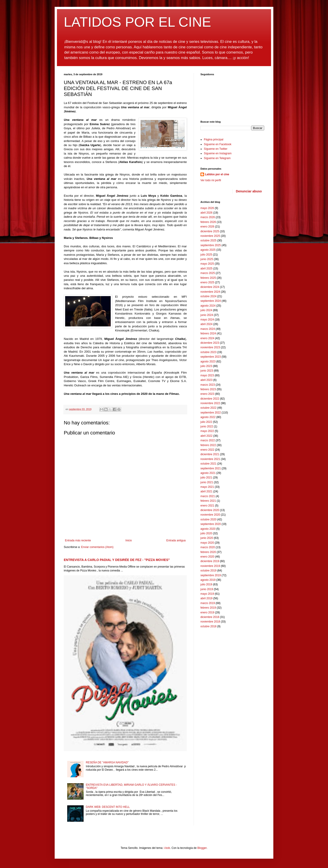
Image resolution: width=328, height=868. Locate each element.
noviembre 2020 (210, 515)
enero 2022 (207, 450)
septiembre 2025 (211, 245)
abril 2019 (206, 598)
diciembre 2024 (210, 287)
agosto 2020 (208, 529)
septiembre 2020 (211, 524)
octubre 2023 (208, 352)
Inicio (129, 540)
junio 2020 (207, 538)
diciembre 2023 (210, 343)
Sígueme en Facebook (218, 144)
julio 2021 (206, 478)
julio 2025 (206, 255)
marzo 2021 (208, 496)
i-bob (167, 848)
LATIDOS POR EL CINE (137, 22)
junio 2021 (207, 482)
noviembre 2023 (210, 347)
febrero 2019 (208, 608)
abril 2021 (206, 491)
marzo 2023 (208, 385)
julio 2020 (206, 533)
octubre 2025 (208, 240)
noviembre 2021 (210, 459)
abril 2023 (206, 380)
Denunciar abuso (249, 191)
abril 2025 (206, 269)
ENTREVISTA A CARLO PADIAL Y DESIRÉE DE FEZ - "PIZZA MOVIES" (117, 560)
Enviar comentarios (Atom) (97, 547)
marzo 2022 (208, 440)
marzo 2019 (208, 603)
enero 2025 (207, 282)
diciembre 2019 (210, 561)
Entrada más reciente (78, 540)
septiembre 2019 (211, 575)
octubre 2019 (208, 571)
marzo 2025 (208, 273)
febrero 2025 (208, 278)
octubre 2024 (208, 296)
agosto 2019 (208, 580)
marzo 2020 (208, 547)
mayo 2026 (207, 208)
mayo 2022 (207, 431)
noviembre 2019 (210, 566)
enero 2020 (207, 557)
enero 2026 (207, 227)
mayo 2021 (207, 487)
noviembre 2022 (210, 403)
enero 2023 (207, 394)
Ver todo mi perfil (211, 180)
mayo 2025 (207, 264)
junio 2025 (207, 259)
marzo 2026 (208, 217)
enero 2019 (207, 612)
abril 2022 (206, 436)
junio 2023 (207, 371)
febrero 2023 (208, 389)
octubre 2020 (208, 519)
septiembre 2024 (211, 301)
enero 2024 (207, 338)
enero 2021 (207, 506)
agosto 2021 (208, 473)
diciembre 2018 (210, 617)
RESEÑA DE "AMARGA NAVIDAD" (107, 762)
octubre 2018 (208, 626)
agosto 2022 (208, 417)
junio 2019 (207, 589)
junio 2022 (207, 426)
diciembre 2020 (210, 510)
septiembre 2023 (211, 357)
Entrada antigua (176, 540)
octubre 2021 (208, 464)
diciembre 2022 (210, 399)
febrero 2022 (208, 445)
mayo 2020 (207, 543)
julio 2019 (206, 584)
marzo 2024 (208, 329)
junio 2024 (207, 315)
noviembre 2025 (210, 236)
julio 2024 (206, 310)
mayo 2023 (207, 375)
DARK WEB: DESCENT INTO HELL (108, 807)
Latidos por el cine (217, 174)
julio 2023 (206, 366)
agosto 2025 (208, 250)
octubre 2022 (208, 408)
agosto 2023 (208, 362)
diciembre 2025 (210, 231)
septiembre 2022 (211, 413)
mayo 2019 (207, 594)
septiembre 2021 (211, 468)
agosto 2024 (208, 306)
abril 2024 (206, 324)
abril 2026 (206, 213)
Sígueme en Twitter (216, 149)
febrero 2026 (208, 222)
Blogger (202, 848)
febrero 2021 (208, 501)
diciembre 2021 (210, 454)
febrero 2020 (208, 552)
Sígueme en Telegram (217, 158)
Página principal (214, 139)
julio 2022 (206, 422)
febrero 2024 (208, 333)
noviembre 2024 (210, 292)
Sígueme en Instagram (218, 153)
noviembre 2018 (210, 622)
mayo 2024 (207, 320)
